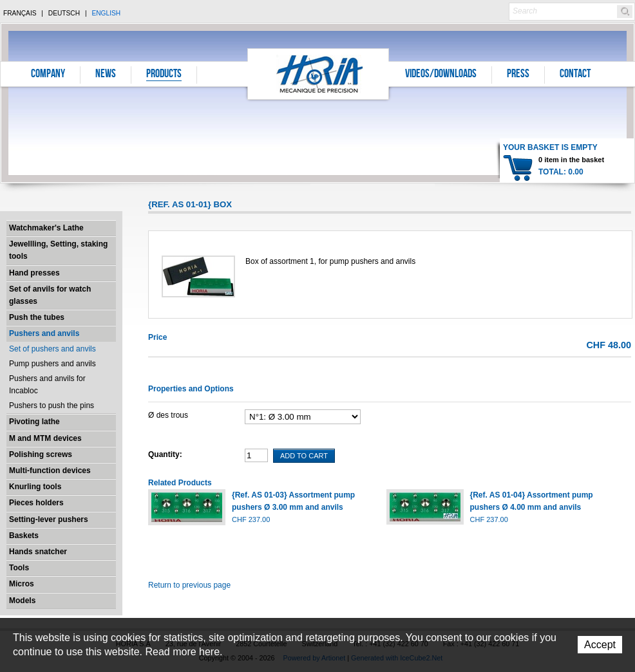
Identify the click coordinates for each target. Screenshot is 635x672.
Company (48, 75)
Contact (575, 75)
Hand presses (34, 273)
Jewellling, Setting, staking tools (58, 250)
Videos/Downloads (441, 75)
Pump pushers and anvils (52, 364)
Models (22, 601)
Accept (600, 645)
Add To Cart (304, 456)
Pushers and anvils (44, 333)
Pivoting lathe (34, 422)
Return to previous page (189, 585)
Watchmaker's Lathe (46, 228)
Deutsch (64, 13)
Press (518, 75)
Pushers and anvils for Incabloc (47, 385)
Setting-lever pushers (49, 519)
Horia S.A (318, 74)
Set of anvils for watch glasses (50, 295)
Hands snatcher (38, 552)
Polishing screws (41, 454)
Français (20, 13)
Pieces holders (36, 503)
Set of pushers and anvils (52, 349)
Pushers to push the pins (52, 406)
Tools (19, 568)
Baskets (24, 536)
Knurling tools (35, 487)
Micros (22, 584)
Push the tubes (37, 317)
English (106, 13)
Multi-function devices (50, 471)
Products (164, 75)
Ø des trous (168, 415)
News (106, 75)
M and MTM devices (45, 438)
